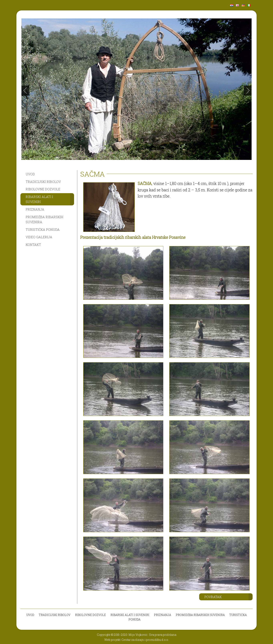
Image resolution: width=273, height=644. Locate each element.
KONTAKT (33, 245)
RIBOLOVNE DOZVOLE (43, 189)
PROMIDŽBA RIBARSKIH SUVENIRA (44, 220)
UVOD (30, 174)
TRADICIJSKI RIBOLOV (43, 182)
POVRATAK (213, 597)
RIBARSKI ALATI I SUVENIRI (39, 199)
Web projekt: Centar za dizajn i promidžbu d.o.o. (136, 640)
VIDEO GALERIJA (39, 237)
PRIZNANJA (35, 209)
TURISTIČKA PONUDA (43, 230)
